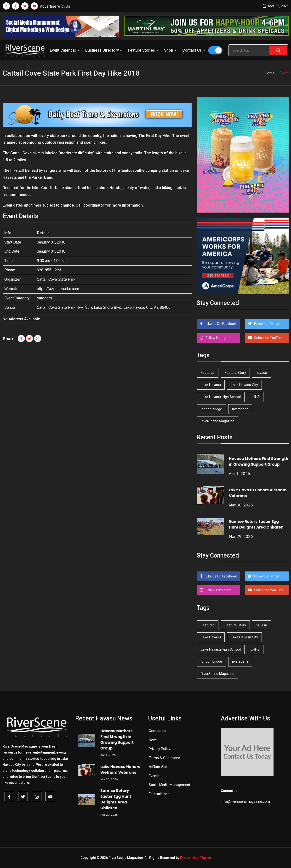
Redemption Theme (195, 858)
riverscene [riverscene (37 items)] (240, 409)
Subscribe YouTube (268, 338)
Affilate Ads (158, 767)
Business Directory (104, 50)
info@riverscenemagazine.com (245, 802)
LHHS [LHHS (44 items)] (255, 397)
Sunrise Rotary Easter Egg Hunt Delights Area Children (256, 524)
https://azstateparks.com (58, 289)
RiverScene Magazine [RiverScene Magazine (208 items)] (217, 421)
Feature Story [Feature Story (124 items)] (235, 373)
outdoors (44, 298)
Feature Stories (144, 50)
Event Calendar (65, 50)
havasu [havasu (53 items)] (261, 373)
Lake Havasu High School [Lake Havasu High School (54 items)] (221, 397)
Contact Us (194, 50)
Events (154, 776)
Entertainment (160, 794)
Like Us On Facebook (221, 324)
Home (270, 73)
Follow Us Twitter (267, 324)
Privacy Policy (160, 749)
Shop (171, 50)
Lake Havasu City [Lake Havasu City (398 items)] (244, 385)
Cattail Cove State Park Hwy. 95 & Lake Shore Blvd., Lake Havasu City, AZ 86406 (104, 307)
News (153, 740)
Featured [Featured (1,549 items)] (208, 373)
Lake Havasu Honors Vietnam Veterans (120, 770)
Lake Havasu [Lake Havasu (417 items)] (211, 385)
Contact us (157, 731)
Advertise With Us (55, 6)
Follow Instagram (218, 338)
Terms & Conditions (164, 758)
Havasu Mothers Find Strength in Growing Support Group (258, 461)
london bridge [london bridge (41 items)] (211, 409)
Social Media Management (169, 785)
